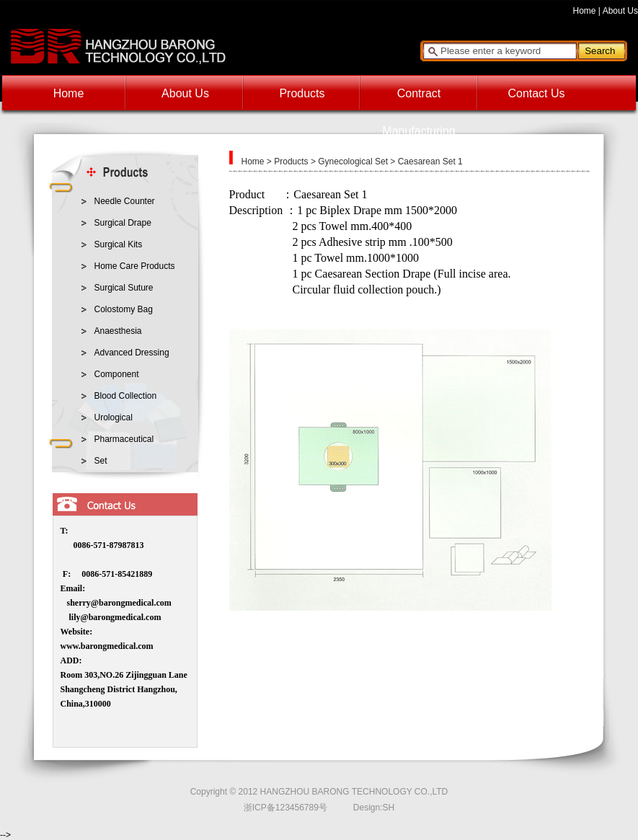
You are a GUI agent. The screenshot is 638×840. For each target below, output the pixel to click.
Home (585, 11)
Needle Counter (125, 201)
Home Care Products (135, 266)
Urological (114, 417)
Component (117, 374)
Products (302, 93)
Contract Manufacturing (418, 100)
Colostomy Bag (124, 309)
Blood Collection (126, 396)
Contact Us (536, 93)
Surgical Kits (119, 244)
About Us (620, 11)
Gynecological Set (353, 162)
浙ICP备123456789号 (285, 808)
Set (101, 461)
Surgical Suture (124, 288)
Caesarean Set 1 (430, 162)
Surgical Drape (123, 223)
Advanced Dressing (132, 353)
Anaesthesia (118, 331)
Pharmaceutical (124, 439)
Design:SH (374, 808)
